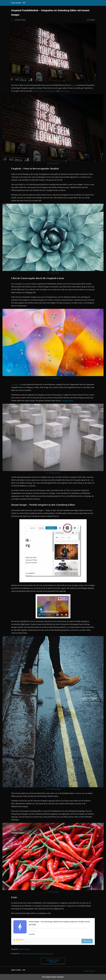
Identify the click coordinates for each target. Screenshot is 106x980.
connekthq (32, 934)
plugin (51, 954)
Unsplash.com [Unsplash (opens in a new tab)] (16, 384)
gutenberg (38, 954)
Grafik (21, 949)
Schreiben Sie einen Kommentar (53, 961)
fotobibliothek (25, 954)
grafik (32, 954)
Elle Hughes (56, 892)
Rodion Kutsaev (56, 378)
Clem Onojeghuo (56, 789)
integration (45, 954)
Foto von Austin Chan (53, 163)
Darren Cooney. (65, 91)
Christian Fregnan (56, 473)
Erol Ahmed (56, 273)
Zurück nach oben (89, 971)
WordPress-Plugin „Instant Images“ (44, 91)
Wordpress (27, 949)
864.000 (74, 85)
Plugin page (87, 941)
